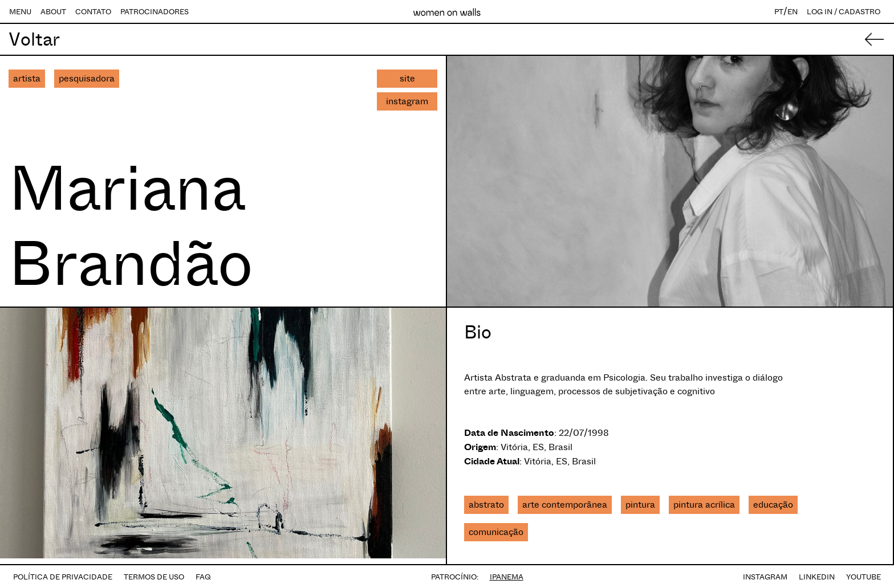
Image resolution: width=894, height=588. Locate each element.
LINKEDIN (817, 577)
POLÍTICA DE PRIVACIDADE (63, 577)
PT (779, 12)
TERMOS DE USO (154, 577)
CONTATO (93, 12)
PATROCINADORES (155, 12)
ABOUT (53, 12)
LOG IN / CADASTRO (844, 12)
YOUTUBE (863, 577)
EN (793, 12)
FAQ (203, 577)
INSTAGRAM (765, 577)
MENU (20, 12)
